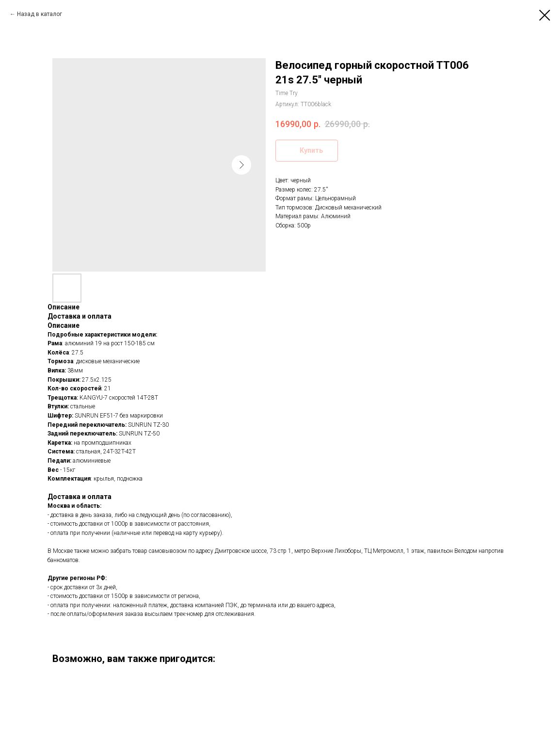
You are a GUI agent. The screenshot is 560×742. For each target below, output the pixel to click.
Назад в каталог (40, 14)
